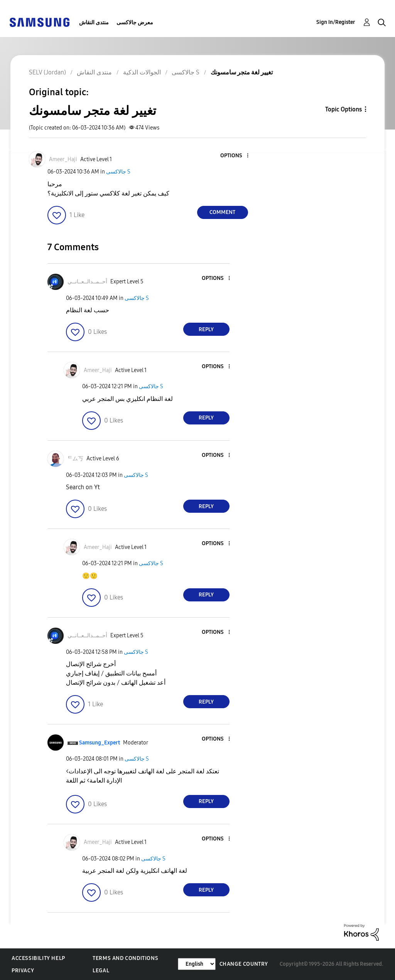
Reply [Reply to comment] (206, 329)
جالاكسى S (118, 172)
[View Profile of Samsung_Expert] (100, 743)
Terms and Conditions (125, 958)
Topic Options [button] (344, 109)
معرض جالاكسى (135, 23)
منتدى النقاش (94, 23)
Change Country (244, 964)
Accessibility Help (38, 958)
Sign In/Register (336, 22)
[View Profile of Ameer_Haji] (63, 159)
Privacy (23, 971)
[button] (235, 156)
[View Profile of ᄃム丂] (75, 459)
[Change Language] (197, 964)
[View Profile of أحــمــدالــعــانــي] (87, 282)
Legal (101, 971)
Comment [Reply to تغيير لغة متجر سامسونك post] (222, 212)
